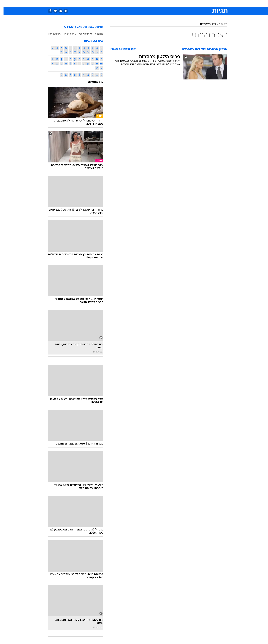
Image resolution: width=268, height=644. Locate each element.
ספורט (187, 4)
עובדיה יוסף (82, 34)
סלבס (163, 4)
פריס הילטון (51, 34)
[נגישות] (5, 4)
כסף (153, 4)
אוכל (143, 4)
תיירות (119, 4)
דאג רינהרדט (205, 24)
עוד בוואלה (92, 82)
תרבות (175, 4)
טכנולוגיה (105, 4)
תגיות (220, 24)
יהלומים (96, 34)
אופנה (92, 4)
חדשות (200, 4)
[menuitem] (197, 4)
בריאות (132, 4)
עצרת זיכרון (66, 34)
